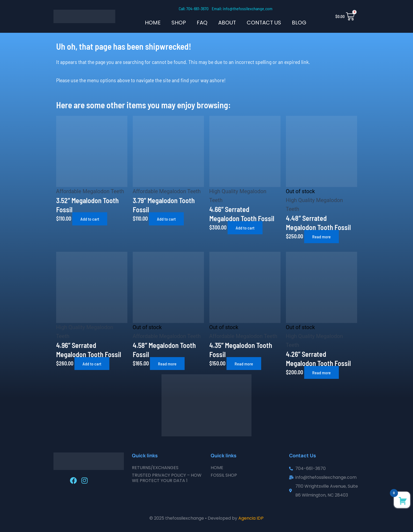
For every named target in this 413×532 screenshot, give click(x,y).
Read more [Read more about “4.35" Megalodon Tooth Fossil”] (244, 364)
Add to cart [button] (90, 219)
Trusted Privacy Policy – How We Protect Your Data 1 (167, 478)
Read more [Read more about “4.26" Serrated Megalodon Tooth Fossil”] (322, 373)
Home (153, 23)
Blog (299, 23)
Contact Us (264, 23)
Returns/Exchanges (155, 468)
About (227, 23)
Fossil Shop (224, 475)
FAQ (202, 23)
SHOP (179, 23)
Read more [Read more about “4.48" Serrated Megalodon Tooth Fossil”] (322, 237)
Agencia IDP (251, 518)
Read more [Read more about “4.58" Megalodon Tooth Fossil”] (167, 364)
